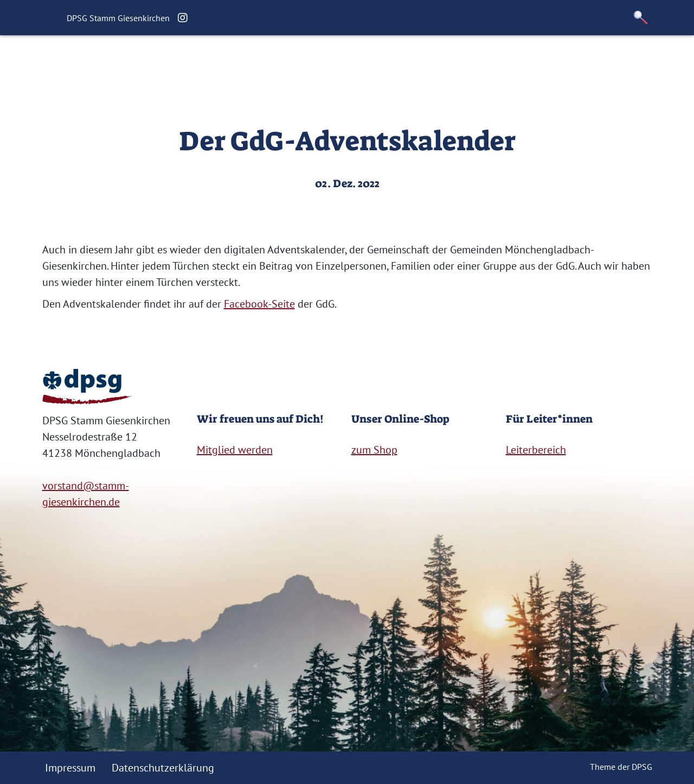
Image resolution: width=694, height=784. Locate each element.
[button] (641, 18)
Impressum (70, 768)
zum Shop (374, 450)
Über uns (233, 62)
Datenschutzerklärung (163, 768)
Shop (503, 62)
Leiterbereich (536, 450)
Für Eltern (361, 62)
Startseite (173, 62)
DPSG (642, 767)
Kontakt (458, 62)
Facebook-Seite (259, 304)
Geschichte (295, 62)
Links (412, 62)
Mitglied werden (235, 450)
